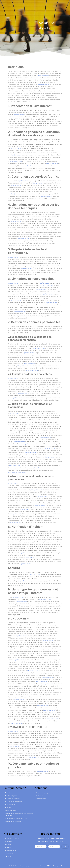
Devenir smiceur (10, 805)
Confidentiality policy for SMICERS (16, 818)
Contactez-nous (41, 799)
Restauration (9, 853)
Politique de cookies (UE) (13, 821)
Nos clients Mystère (11, 796)
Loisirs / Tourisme (10, 850)
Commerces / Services (12, 839)
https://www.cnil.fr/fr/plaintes (17, 472)
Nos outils (8, 793)
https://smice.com (43, 76)
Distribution (8, 845)
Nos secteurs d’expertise (13, 799)
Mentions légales (10, 810)
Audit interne (40, 796)
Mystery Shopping (42, 793)
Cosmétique (9, 842)
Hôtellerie (8, 847)
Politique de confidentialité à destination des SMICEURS (19, 814)
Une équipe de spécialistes (13, 802)
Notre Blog (8, 807)
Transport (8, 856)
